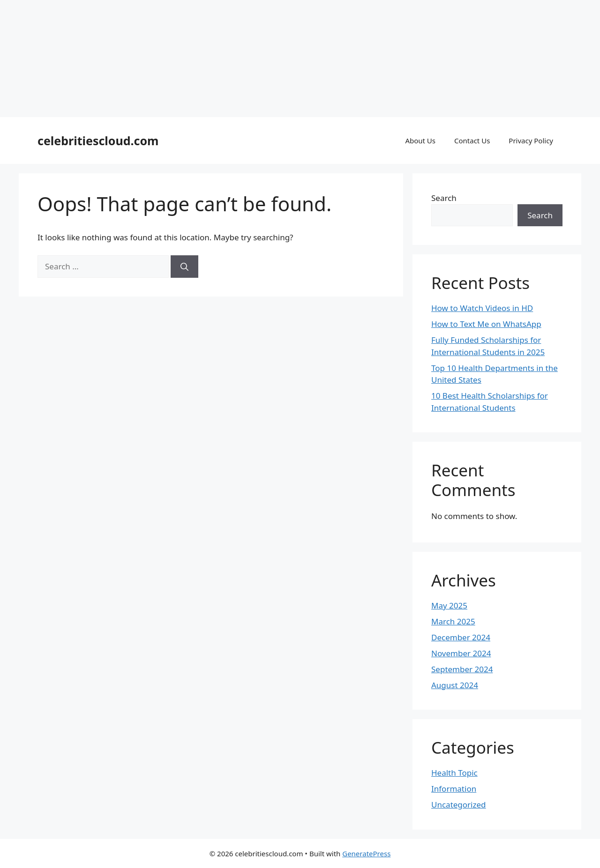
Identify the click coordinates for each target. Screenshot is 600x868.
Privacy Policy (531, 141)
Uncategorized (459, 805)
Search (444, 198)
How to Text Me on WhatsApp (486, 324)
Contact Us (472, 141)
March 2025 (453, 621)
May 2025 (449, 605)
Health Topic (454, 773)
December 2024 (461, 637)
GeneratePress (366, 853)
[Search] (184, 267)
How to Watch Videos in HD (482, 308)
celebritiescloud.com (98, 141)
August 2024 (455, 685)
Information (454, 789)
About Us (420, 141)
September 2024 (462, 669)
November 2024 (461, 653)
